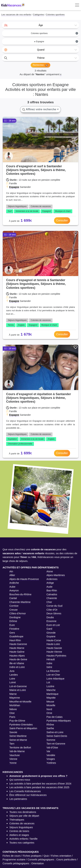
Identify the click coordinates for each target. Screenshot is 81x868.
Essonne (51, 621)
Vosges (51, 759)
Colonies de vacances (41, 206)
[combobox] (40, 25)
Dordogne (15, 617)
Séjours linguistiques (17, 206)
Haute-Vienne (54, 652)
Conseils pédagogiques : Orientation (23, 863)
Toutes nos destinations (23, 812)
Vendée (51, 755)
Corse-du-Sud (54, 606)
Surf (10, 211)
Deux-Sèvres (54, 613)
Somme (51, 740)
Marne (13, 694)
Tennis (11, 325)
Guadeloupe (16, 636)
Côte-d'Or (52, 610)
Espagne (14, 187)
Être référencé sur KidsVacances (28, 795)
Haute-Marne (17, 648)
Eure (12, 625)
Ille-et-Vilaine (17, 663)
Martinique (53, 694)
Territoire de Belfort (20, 747)
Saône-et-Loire (55, 732)
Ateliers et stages (19, 835)
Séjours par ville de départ (24, 816)
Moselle (51, 705)
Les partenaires (18, 799)
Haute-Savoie (54, 648)
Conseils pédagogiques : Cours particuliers (52, 859)
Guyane (51, 636)
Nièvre (13, 709)
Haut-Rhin (15, 640)
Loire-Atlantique (56, 679)
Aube (12, 587)
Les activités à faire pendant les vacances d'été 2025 (39, 787)
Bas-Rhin (52, 590)
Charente (52, 598)
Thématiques (17, 820)
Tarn (12, 744)
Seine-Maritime (18, 736)
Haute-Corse (54, 640)
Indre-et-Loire (17, 667)
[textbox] (40, 25)
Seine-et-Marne (18, 740)
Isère (49, 667)
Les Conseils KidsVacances (25, 791)
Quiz (46, 856)
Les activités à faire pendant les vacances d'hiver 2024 (40, 784)
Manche (51, 690)
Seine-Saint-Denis (57, 736)
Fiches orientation (61, 856)
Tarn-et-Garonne (56, 744)
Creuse (13, 610)
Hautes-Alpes (17, 656)
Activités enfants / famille (23, 839)
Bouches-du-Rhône (20, 594)
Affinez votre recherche (40, 109)
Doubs (50, 617)
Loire (12, 679)
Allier (12, 575)
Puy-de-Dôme (17, 721)
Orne (49, 713)
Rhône (50, 724)
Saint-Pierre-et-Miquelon (23, 728)
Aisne (50, 571)
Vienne (13, 759)
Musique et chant (63, 211)
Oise (12, 713)
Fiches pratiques (32, 856)
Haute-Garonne (18, 644)
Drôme (13, 621)
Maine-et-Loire (18, 690)
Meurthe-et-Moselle (20, 701)
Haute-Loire (53, 644)
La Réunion (53, 671)
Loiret (13, 682)
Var (48, 751)
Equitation (12, 439)
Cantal (13, 598)
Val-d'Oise (52, 747)
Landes (14, 675)
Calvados (52, 594)
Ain (11, 571)
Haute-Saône (17, 652)
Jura (12, 671)
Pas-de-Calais (55, 717)
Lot (48, 682)
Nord (49, 709)
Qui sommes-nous (20, 780)
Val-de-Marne (17, 751)
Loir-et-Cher (53, 675)
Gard (49, 629)
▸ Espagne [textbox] (56, 41)
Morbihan (15, 705)
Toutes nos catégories (22, 843)
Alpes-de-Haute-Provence (24, 579)
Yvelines (51, 763)
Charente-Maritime (20, 602)
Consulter (62, 220)
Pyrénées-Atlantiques (59, 721)
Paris (12, 717)
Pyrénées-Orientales (21, 724)
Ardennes (52, 579)
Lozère (50, 686)
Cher (49, 602)
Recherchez (40, 65)
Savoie (13, 732)
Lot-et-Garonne (18, 686)
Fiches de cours (12, 856)
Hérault (51, 659)
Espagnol (47, 211)
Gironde (51, 633)
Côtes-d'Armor (18, 613)
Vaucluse (15, 755)
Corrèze (14, 606)
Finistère (14, 629)
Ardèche (14, 583)
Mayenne (15, 698)
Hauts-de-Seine (18, 659)
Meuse (50, 701)
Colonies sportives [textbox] (54, 33)
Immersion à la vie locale (27, 211)
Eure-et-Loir (53, 625)
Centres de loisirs (19, 831)
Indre (49, 663)
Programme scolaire (14, 859)
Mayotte (51, 698)
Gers (12, 633)
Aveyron (14, 590)
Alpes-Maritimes (56, 575)
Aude (50, 587)
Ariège (50, 583)
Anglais (21, 325)
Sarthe (50, 728)
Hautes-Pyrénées (56, 656)
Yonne (13, 763)
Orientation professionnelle (20, 444)
